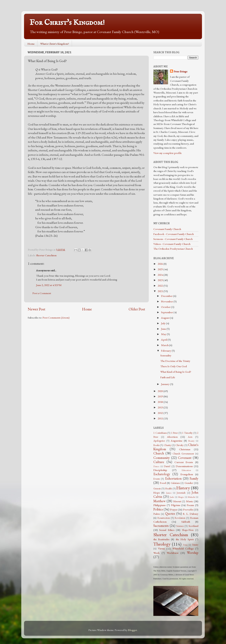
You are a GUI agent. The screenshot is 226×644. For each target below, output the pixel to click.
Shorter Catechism (46, 255)
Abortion (172, 437)
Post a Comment (42, 293)
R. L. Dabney (191, 514)
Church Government (183, 454)
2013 (161, 407)
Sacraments (161, 526)
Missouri (177, 501)
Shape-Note (188, 530)
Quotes (170, 513)
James (169, 493)
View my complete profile (167, 153)
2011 (161, 418)
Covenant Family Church (167, 229)
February (166, 351)
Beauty (191, 441)
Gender (189, 483)
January (166, 384)
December (167, 296)
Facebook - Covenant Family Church (174, 234)
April (164, 340)
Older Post (137, 309)
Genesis (157, 488)
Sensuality (166, 355)
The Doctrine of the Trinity (175, 361)
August (166, 318)
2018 (161, 402)
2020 (161, 391)
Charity (167, 445)
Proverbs (188, 510)
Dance (156, 466)
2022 (161, 286)
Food (163, 483)
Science (180, 526)
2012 (161, 413)
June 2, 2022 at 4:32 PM (49, 285)
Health (168, 488)
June (164, 329)
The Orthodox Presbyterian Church (173, 249)
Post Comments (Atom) (56, 318)
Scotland (193, 526)
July (164, 323)
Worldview (173, 553)
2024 (161, 275)
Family (194, 478)
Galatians (175, 483)
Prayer (174, 510)
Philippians (160, 505)
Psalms (157, 514)
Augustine (177, 441)
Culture (159, 462)
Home (31, 44)
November (167, 301)
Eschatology (162, 474)
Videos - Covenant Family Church (172, 244)
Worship (193, 553)
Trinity (195, 545)
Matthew (160, 501)
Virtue (161, 548)
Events (157, 479)
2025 (161, 269)
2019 (161, 396)
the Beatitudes (161, 539)
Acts (190, 437)
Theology (162, 544)
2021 (161, 291)
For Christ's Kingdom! (67, 23)
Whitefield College (183, 548)
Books (156, 445)
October (166, 307)
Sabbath (186, 522)
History (183, 488)
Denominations (184, 466)
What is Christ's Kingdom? (55, 44)
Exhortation (173, 478)
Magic (181, 497)
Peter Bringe (181, 71)
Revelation (180, 518)
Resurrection (164, 518)
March (165, 345)
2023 (161, 280)
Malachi (191, 497)
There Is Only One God (174, 366)
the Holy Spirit (185, 539)
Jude (172, 497)
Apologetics (159, 441)
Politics (158, 509)
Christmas (185, 449)
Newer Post (37, 309)
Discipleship (160, 470)
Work (156, 553)
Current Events (184, 462)
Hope (157, 493)
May (164, 334)
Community (162, 458)
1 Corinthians (160, 433)
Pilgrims (176, 505)
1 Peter (175, 433)
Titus (185, 545)
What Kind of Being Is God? (176, 372)
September (167, 312)
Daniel (167, 466)
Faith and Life (168, 377)
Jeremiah (181, 493)
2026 (161, 264)
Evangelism (187, 474)
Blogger (133, 630)
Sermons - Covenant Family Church (173, 239)
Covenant (185, 458)
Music (190, 501)
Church (159, 453)
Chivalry (179, 445)
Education (186, 470)
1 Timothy (187, 433)
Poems (190, 505)
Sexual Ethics (167, 530)
